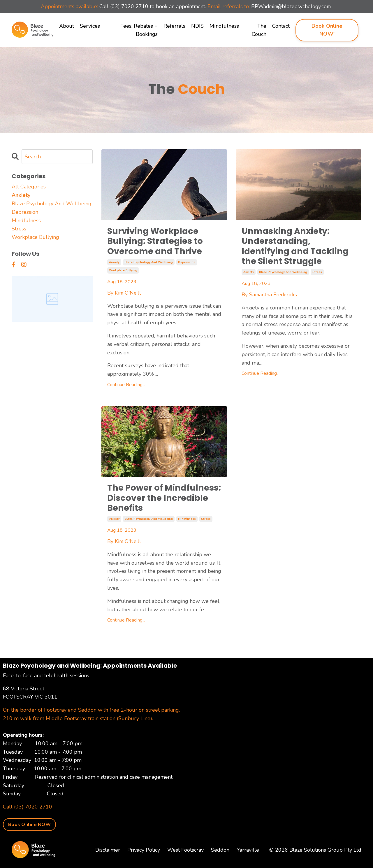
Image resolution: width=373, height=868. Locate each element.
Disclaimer (108, 853)
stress (317, 274)
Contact (281, 26)
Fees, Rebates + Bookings (139, 30)
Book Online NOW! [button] (327, 30)
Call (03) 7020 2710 (28, 810)
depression (187, 264)
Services (90, 26)
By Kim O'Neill (125, 294)
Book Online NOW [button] (29, 827)
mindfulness (187, 522)
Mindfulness (224, 26)
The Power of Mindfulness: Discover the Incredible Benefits (158, 500)
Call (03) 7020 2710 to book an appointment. (152, 6)
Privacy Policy (144, 853)
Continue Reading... (126, 386)
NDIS (197, 26)
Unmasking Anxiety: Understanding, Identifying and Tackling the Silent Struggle (297, 247)
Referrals (174, 26)
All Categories (29, 187)
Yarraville (248, 853)
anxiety (114, 264)
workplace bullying (123, 272)
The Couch (259, 30)
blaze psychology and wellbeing (149, 264)
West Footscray (185, 853)
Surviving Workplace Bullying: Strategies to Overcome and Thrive (157, 242)
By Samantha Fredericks (270, 296)
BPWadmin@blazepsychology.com (292, 6)
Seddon (220, 853)
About (67, 26)
